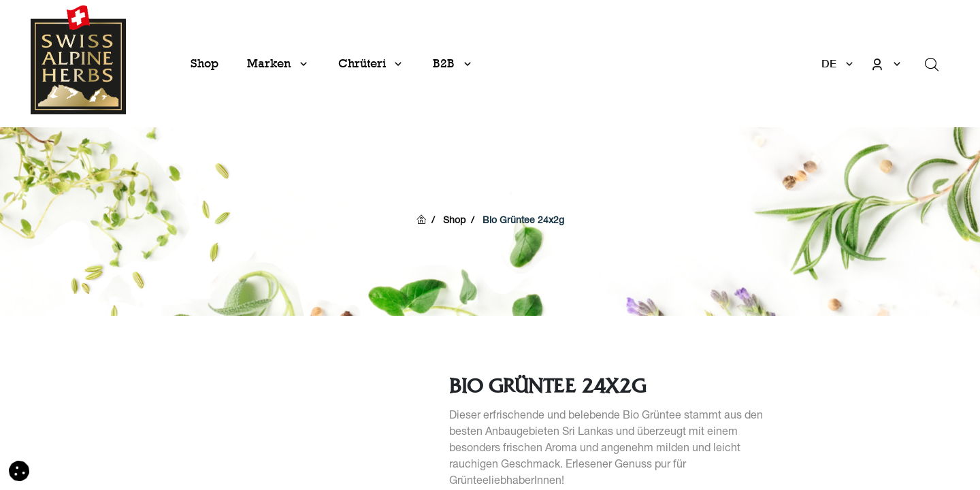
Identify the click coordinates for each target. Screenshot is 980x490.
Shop (454, 221)
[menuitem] (205, 64)
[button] (19, 472)
